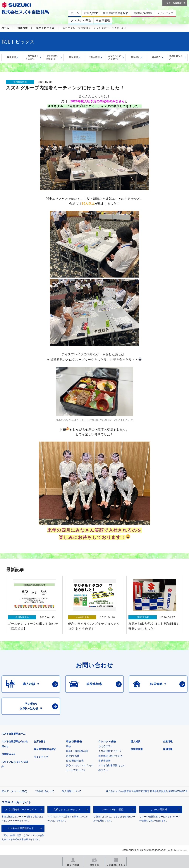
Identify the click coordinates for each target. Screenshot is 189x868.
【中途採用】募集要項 (53, 57)
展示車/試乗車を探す (45, 749)
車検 (68, 746)
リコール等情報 (159, 809)
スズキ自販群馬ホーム (13, 734)
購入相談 (135, 741)
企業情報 (168, 741)
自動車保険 (104, 761)
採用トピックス (45, 28)
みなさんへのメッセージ (115, 57)
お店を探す (40, 741)
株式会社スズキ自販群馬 (25, 12)
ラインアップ (41, 757)
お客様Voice (8, 754)
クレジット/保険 (107, 741)
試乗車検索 (137, 749)
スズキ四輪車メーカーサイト (21, 809)
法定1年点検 (73, 756)
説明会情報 (94, 57)
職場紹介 (135, 57)
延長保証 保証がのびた (111, 756)
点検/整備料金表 (75, 761)
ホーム (5, 28)
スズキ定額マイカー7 (110, 751)
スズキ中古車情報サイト (21, 828)
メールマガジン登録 (113, 809)
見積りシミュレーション (67, 809)
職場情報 (73, 57)
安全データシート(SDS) (14, 791)
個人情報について (71, 791)
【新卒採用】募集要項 (32, 57)
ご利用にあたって (44, 791)
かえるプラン (106, 746)
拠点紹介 (156, 57)
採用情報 (23, 28)
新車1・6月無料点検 (77, 751)
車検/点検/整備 (74, 741)
